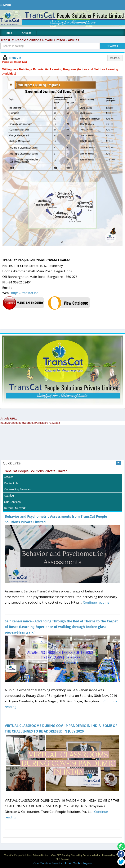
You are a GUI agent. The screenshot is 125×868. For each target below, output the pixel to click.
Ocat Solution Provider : (63, 863)
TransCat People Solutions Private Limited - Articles (40, 40)
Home (8, 33)
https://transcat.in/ (24, 293)
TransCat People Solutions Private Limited (35, 471)
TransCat (15, 58)
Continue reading (96, 602)
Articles (27, 33)
